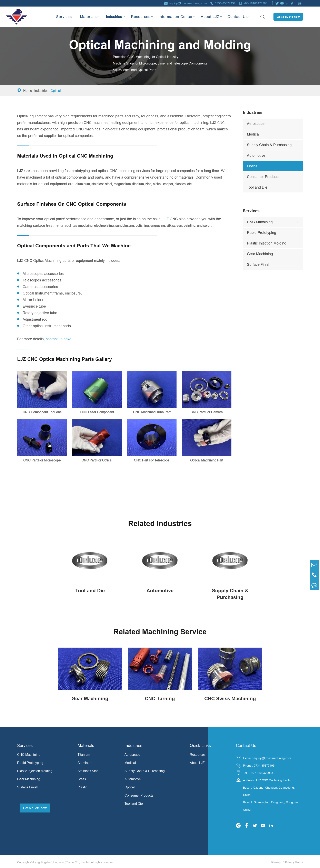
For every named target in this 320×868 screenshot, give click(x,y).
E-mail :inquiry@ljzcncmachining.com (267, 757)
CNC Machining (260, 222)
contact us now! (58, 339)
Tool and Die (257, 187)
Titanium (84, 753)
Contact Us (238, 17)
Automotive (256, 155)
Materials (88, 17)
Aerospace (256, 124)
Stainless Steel (88, 769)
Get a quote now (288, 17)
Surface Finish (259, 264)
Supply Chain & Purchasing (269, 145)
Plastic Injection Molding (267, 243)
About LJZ (210, 17)
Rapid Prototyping (262, 233)
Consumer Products (263, 177)
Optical (56, 91)
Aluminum (85, 761)
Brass (82, 777)
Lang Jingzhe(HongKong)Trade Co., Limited (62, 860)
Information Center (176, 17)
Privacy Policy (294, 860)
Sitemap (276, 860)
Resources (141, 17)
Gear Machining (260, 254)
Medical (253, 134)
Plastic (82, 786)
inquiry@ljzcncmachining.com (188, 3)
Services (64, 17)
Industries (114, 13)
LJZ (166, 219)
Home (28, 91)
